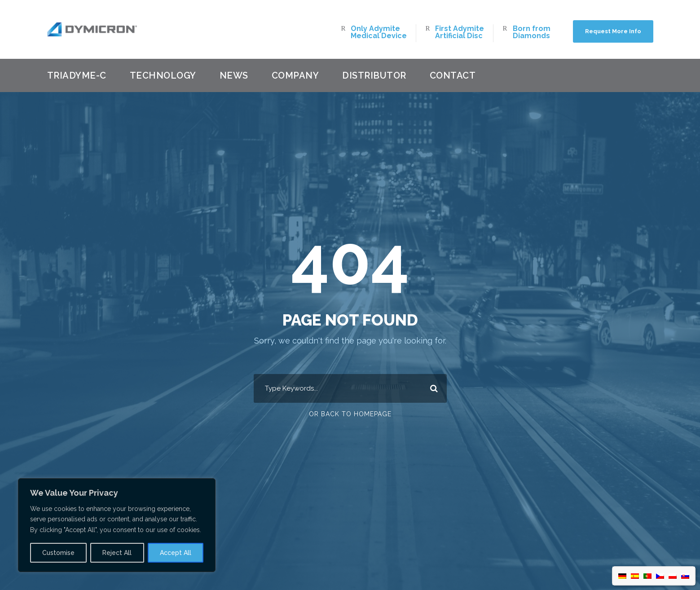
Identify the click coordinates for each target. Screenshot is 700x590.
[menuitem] (622, 576)
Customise (58, 553)
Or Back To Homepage (350, 414)
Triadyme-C (77, 75)
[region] (117, 525)
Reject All (117, 553)
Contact (453, 75)
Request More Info (613, 31)
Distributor (374, 75)
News (234, 75)
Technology (163, 75)
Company (295, 75)
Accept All (176, 553)
